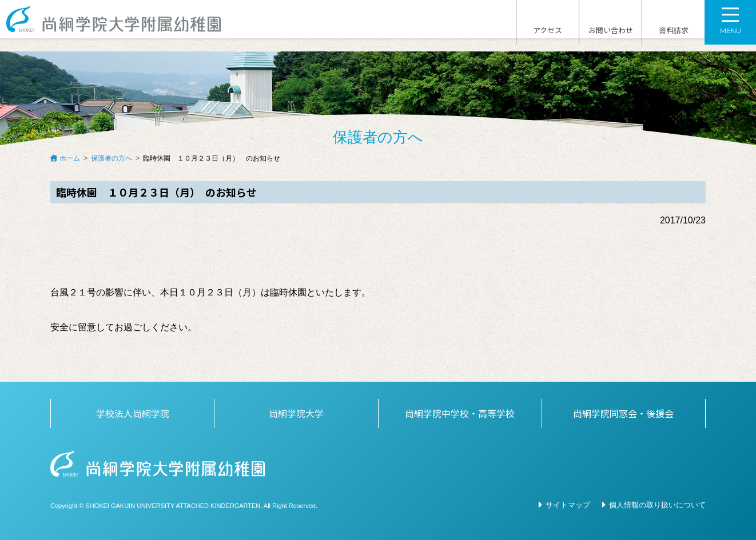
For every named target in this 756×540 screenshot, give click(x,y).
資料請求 (674, 27)
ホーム (70, 158)
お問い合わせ (611, 27)
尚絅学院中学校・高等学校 (460, 413)
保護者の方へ (112, 158)
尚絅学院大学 (296, 413)
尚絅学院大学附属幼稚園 (124, 26)
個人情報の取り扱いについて (657, 505)
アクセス (548, 27)
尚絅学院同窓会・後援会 (623, 413)
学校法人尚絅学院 (133, 413)
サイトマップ (568, 505)
